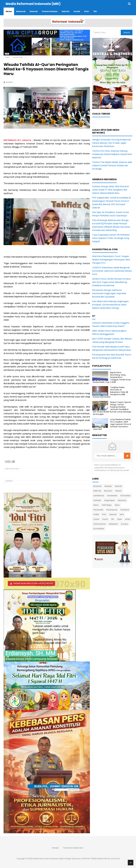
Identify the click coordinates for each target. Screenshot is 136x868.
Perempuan (112, 510)
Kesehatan (112, 496)
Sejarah (113, 514)
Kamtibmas (99, 496)
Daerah (118, 486)
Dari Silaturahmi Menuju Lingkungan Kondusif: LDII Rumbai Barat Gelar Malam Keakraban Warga (110, 305)
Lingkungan (110, 500)
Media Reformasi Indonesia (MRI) (49, 859)
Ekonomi (108, 491)
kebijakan (113, 524)
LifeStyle (97, 500)
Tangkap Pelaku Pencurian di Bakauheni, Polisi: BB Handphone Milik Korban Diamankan (110, 392)
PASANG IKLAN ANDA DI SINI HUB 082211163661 (33, 583)
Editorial (97, 491)
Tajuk (119, 519)
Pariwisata (98, 510)
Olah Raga (107, 505)
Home (7, 57)
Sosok (105, 519)
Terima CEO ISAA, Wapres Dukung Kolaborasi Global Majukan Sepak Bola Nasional (112, 154)
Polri (104, 514)
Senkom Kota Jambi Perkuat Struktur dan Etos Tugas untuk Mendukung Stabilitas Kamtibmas (112, 282)
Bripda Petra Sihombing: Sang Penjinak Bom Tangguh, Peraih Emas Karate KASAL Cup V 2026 (112, 377)
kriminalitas (99, 529)
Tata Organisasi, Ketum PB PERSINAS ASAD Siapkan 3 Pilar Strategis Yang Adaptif (111, 238)
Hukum (118, 491)
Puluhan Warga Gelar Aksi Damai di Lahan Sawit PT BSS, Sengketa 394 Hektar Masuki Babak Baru (110, 190)
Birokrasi (98, 486)
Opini (117, 505)
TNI (113, 519)
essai (128, 519)
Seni (122, 514)
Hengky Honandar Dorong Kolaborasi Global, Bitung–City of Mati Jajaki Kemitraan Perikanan (111, 143)
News (96, 505)
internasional (100, 524)
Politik (96, 514)
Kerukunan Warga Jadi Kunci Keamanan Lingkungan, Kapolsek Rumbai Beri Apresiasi (109, 293)
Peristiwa (125, 510)
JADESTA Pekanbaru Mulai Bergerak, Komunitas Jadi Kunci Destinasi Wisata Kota (112, 271)
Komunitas (125, 496)
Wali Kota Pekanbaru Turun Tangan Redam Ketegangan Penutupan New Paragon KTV (111, 260)
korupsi (125, 524)
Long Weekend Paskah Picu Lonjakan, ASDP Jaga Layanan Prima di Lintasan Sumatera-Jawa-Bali (112, 424)
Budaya (108, 486)
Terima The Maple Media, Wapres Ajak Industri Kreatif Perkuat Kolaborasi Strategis (112, 166)
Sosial (96, 519)
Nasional (122, 500)
